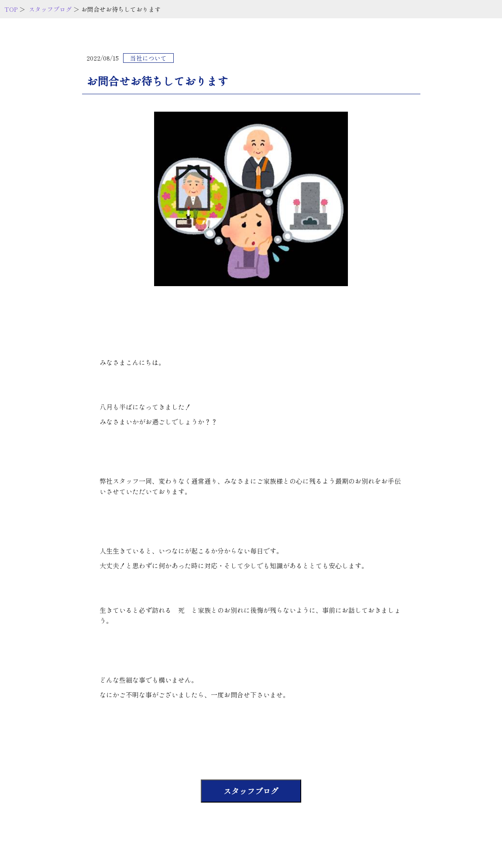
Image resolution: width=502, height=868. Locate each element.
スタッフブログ (50, 9)
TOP (11, 9)
